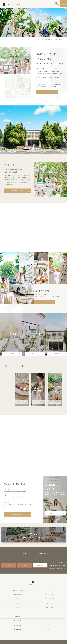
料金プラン (17, 616)
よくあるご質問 (17, 625)
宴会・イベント (17, 629)
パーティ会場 (38, 354)
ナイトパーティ (17, 599)
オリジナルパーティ (17, 594)
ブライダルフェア (17, 621)
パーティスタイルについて (47, 302)
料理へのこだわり (23, 402)
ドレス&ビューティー (39, 402)
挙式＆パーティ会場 (50, 599)
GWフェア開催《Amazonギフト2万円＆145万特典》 (52, 39)
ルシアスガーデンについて (21, 191)
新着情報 (50, 621)
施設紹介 (60, 354)
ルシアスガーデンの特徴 (50, 92)
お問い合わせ (40, 565)
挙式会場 (16, 354)
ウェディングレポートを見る (57, 514)
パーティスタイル (50, 590)
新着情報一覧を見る (22, 515)
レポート (50, 616)
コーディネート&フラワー (55, 402)
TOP (2, 575)
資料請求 (24, 565)
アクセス (50, 625)
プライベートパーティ (50, 594)
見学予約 (9, 565)
